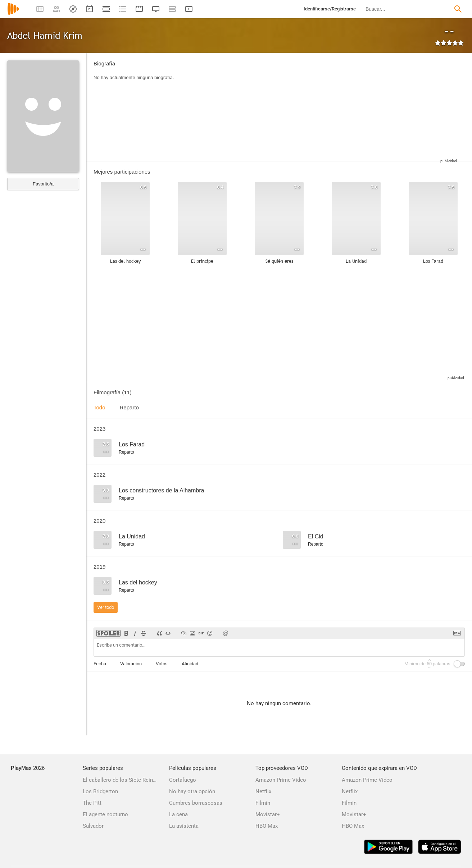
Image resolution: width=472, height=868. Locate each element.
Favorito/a (43, 184)
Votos (162, 664)
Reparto (129, 407)
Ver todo (106, 607)
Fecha (100, 664)
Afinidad (190, 664)
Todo (99, 407)
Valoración (131, 664)
